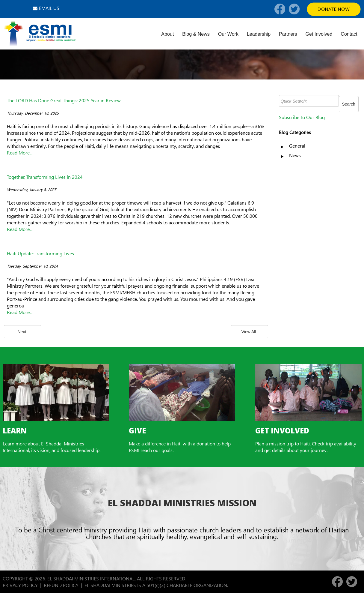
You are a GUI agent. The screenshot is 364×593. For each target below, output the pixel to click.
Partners (288, 34)
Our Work (228, 34)
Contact (349, 34)
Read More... (20, 153)
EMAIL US (49, 8)
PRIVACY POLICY (20, 585)
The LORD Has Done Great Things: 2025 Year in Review (64, 100)
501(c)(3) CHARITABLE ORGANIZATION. (188, 585)
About (167, 34)
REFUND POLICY (61, 585)
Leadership (259, 34)
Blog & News (196, 34)
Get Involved (319, 34)
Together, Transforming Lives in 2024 (45, 177)
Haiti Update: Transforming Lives (40, 253)
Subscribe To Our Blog (302, 117)
